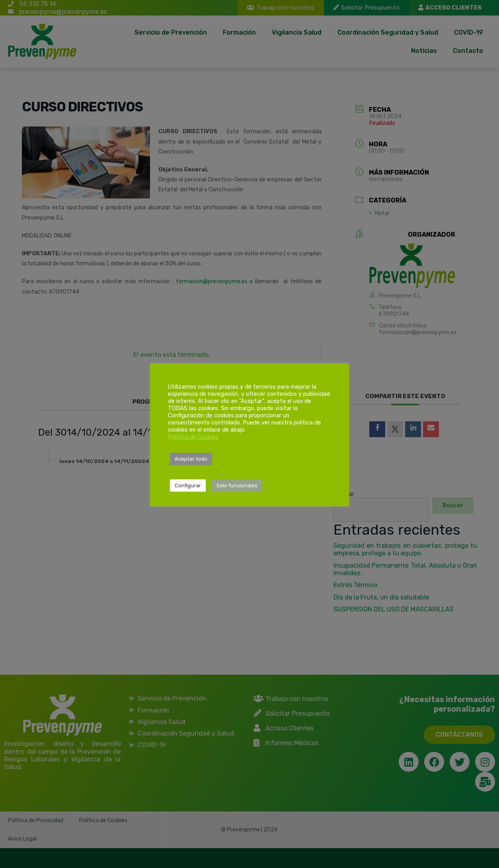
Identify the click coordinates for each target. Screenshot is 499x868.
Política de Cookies (193, 437)
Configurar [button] (188, 486)
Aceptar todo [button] (191, 459)
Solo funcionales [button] (237, 486)
